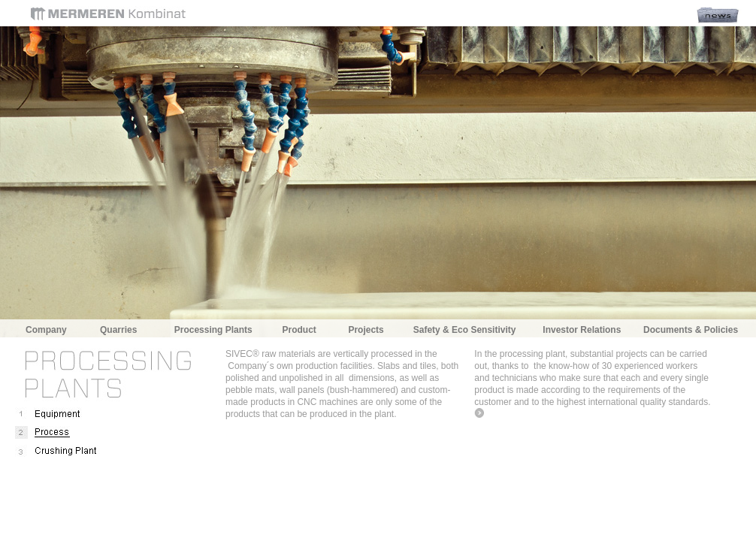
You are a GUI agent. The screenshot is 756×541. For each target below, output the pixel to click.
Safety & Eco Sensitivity (465, 330)
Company (46, 330)
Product (299, 330)
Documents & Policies (691, 330)
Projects (366, 330)
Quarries (118, 330)
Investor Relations (582, 330)
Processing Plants (213, 330)
